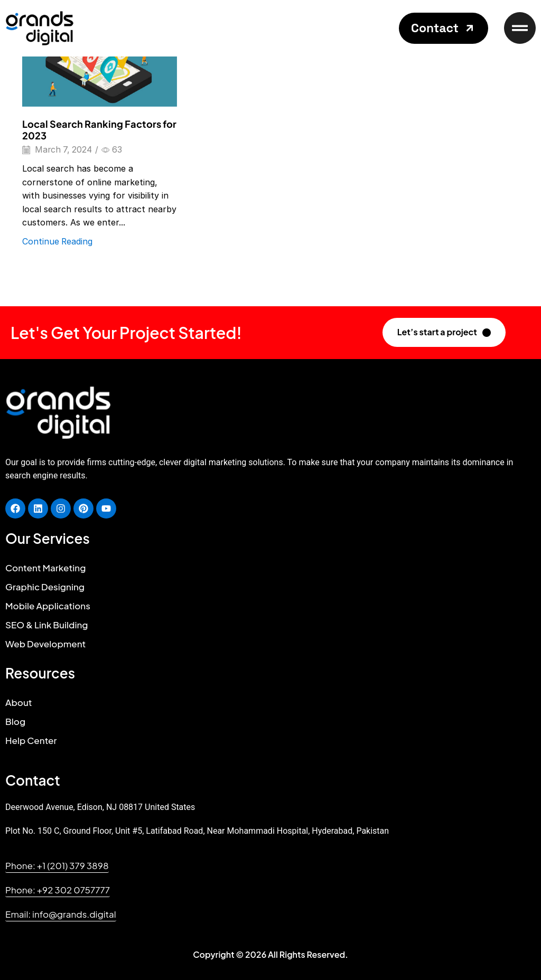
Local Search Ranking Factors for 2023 (99, 130)
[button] (444, 28)
